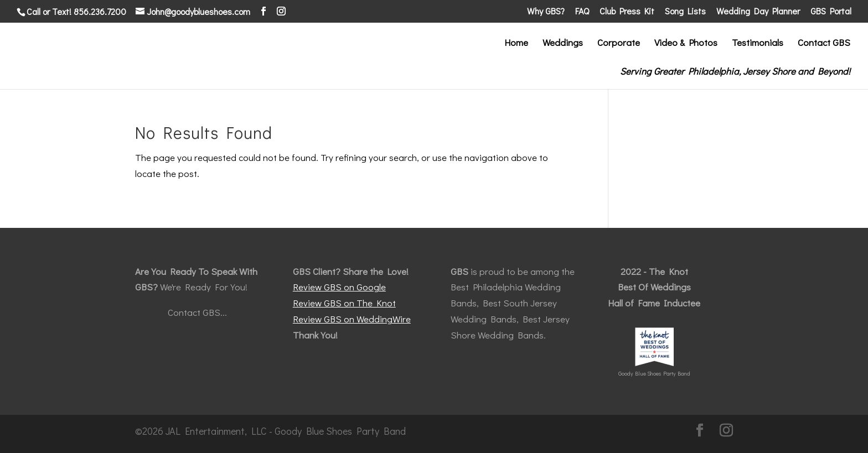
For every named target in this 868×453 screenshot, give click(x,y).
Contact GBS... (197, 312)
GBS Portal (831, 12)
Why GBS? (546, 12)
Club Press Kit (627, 12)
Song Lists (685, 12)
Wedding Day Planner (758, 12)
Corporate (619, 44)
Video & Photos (686, 44)
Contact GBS (824, 44)
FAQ (582, 12)
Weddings (563, 44)
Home (516, 44)
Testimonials (758, 44)
